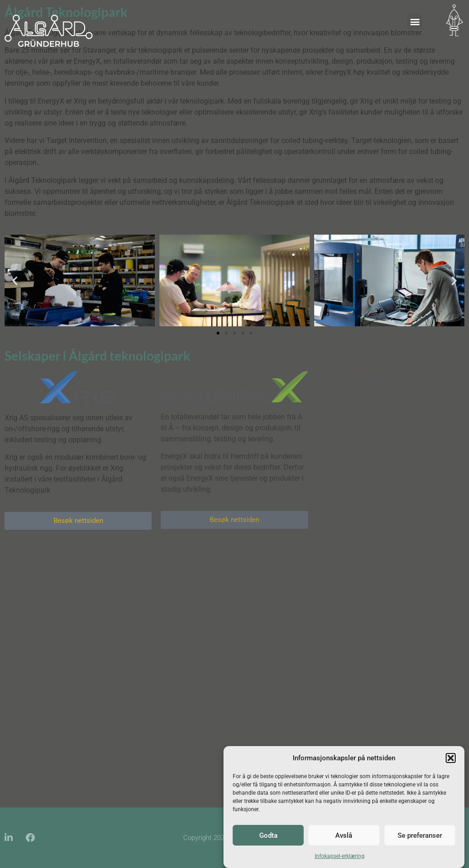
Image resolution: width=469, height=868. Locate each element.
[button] (451, 758)
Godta (268, 835)
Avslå (344, 835)
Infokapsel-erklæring (340, 856)
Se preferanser (420, 835)
